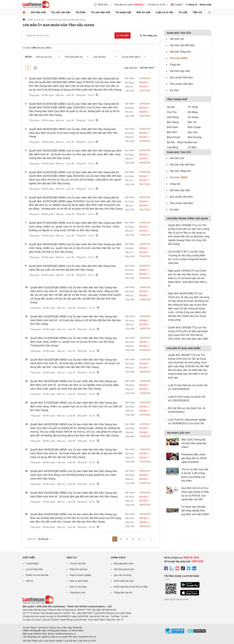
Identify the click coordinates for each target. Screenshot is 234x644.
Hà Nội (171, 107)
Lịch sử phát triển (34, 569)
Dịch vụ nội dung (78, 587)
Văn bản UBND (179, 58)
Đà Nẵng (193, 112)
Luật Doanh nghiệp (53, 641)
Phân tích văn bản (79, 569)
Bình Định (172, 127)
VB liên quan (48, 95)
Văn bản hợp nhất (180, 71)
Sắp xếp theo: (131, 68)
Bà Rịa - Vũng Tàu (177, 142)
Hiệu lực (60, 95)
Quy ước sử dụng (122, 575)
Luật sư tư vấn (164, 12)
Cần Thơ (172, 112)
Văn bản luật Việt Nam (182, 45)
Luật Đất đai (70, 641)
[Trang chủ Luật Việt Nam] (36, 5)
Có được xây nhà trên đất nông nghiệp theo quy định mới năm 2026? (195, 511)
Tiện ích (197, 12)
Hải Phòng (173, 117)
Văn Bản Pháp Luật (32, 641)
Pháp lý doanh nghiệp (80, 575)
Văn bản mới (38, 12)
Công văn (175, 65)
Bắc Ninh (172, 132)
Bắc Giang (173, 122)
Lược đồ (70, 95)
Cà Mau (192, 147)
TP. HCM (193, 107)
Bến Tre (192, 122)
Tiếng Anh (81, 95)
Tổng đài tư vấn (77, 593)
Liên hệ (29, 581)
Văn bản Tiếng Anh (180, 52)
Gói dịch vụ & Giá (157, 5)
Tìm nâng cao (148, 36)
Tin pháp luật (123, 12)
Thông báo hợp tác (123, 593)
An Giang (193, 117)
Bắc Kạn (193, 142)
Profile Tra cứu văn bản (37, 575)
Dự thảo (81, 12)
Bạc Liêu (193, 132)
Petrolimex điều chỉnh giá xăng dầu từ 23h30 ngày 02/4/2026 (194, 458)
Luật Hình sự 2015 (87, 641)
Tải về (91, 95)
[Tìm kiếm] (123, 35)
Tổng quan (34, 95)
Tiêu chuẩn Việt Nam (181, 84)
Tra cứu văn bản (61, 12)
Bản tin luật (143, 12)
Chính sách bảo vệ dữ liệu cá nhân (131, 587)
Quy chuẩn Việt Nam (181, 77)
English (177, 5)
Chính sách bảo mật (124, 581)
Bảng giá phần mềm (124, 563)
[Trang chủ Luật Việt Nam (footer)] (38, 603)
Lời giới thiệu (32, 563)
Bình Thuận (194, 127)
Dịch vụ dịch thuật (79, 581)
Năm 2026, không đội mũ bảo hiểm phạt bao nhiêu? (194, 443)
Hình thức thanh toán (124, 569)
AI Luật (183, 12)
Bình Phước (174, 137)
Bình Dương (195, 137)
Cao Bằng (172, 147)
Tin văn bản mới (100, 12)
